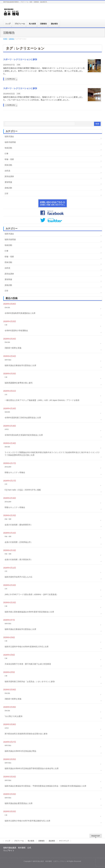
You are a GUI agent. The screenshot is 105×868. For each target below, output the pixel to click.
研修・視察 (9, 159)
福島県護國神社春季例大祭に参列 (19, 383)
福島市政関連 (10, 142)
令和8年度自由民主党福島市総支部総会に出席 (24, 435)
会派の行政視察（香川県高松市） (19, 560)
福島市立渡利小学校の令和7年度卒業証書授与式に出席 (27, 821)
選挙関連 (8, 182)
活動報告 (41, 841)
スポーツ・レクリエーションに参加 (20, 59)
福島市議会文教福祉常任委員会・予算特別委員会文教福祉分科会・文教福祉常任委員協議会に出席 (45, 786)
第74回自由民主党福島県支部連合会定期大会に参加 (26, 734)
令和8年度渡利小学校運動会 (16, 331)
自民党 (7, 171)
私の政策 (31, 841)
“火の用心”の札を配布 (14, 716)
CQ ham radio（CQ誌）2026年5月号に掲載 (23, 490)
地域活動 (8, 148)
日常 (6, 194)
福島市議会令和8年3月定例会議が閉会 (21, 751)
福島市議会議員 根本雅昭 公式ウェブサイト (49, 861)
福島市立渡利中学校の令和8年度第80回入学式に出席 (27, 647)
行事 (19, 65)
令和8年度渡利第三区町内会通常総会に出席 (23, 418)
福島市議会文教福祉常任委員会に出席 (20, 365)
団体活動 (8, 165)
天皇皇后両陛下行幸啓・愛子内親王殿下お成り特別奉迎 (28, 664)
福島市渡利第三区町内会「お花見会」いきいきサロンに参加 (30, 681)
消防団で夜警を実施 (13, 348)
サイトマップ (64, 841)
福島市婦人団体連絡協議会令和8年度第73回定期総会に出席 (29, 612)
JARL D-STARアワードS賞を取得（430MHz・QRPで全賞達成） (31, 594)
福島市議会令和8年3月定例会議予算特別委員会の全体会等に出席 (32, 768)
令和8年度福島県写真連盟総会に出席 (20, 313)
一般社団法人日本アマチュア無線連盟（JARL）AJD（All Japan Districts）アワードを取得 (42, 400)
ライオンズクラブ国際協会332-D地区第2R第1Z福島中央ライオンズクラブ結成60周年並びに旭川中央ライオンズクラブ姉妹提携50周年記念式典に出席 (52, 454)
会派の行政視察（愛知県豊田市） (19, 525)
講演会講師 (9, 176)
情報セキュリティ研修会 (15, 472)
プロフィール (19, 841)
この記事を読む (10, 79)
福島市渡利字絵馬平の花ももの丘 (19, 577)
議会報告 (52, 841)
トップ (8, 841)
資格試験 (8, 188)
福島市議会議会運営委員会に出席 (19, 803)
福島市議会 (9, 136)
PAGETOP (96, 836)
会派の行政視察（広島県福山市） (19, 542)
